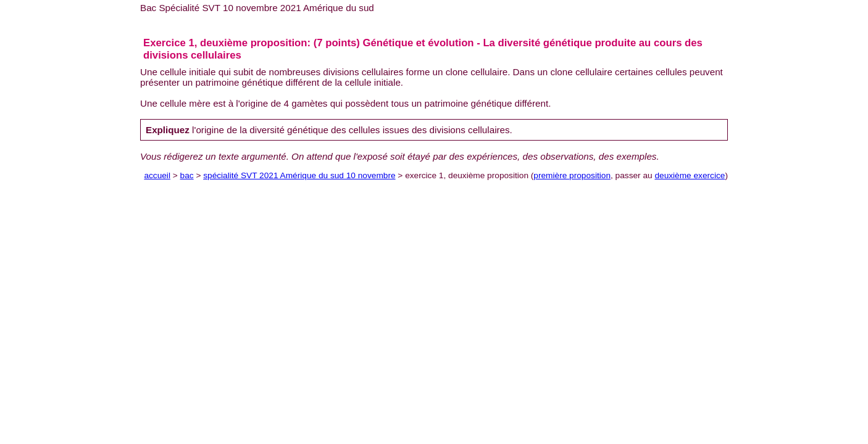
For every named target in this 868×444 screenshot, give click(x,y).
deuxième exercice (690, 175)
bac (187, 175)
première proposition (572, 175)
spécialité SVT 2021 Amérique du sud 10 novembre (299, 175)
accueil (157, 175)
